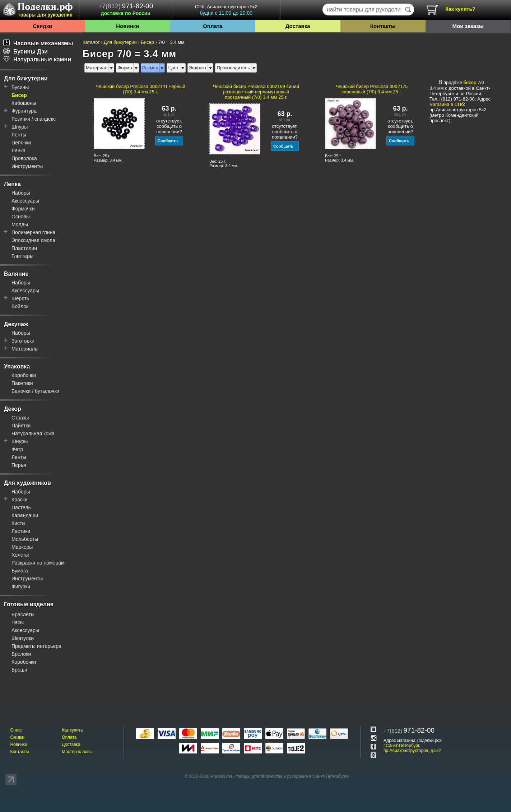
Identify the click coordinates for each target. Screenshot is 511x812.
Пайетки (21, 426)
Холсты (20, 555)
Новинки (127, 26)
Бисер (19, 95)
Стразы (20, 418)
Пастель (21, 507)
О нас (16, 730)
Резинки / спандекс (34, 119)
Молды (20, 224)
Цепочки (21, 143)
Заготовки (23, 341)
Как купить (72, 730)
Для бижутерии (26, 78)
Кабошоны (24, 103)
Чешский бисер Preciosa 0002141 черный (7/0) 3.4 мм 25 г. (140, 89)
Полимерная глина (33, 232)
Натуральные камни (37, 59)
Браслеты (23, 614)
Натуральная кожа (33, 433)
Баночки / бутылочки (35, 391)
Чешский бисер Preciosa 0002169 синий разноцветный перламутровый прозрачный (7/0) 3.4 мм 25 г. (256, 92)
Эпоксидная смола (33, 240)
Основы (21, 217)
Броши (19, 670)
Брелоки (21, 654)
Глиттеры (22, 256)
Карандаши (25, 515)
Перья (19, 465)
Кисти (18, 523)
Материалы (25, 349)
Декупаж (16, 324)
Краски (20, 500)
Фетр (17, 449)
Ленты (19, 135)
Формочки (23, 209)
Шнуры (20, 127)
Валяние (16, 274)
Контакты (383, 26)
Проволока (24, 158)
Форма (125, 68)
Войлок (20, 306)
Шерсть (20, 298)
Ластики (21, 531)
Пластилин (24, 248)
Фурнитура (24, 111)
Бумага (20, 571)
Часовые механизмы (38, 43)
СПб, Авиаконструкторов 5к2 (226, 10)
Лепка (12, 184)
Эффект (198, 68)
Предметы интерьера (36, 646)
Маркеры (22, 547)
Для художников (27, 483)
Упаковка (17, 366)
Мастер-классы (77, 752)
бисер (470, 82)
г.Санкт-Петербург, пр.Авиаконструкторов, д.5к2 (412, 748)
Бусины (20, 87)
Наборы (21, 193)
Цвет (173, 68)
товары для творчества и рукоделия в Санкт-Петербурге (292, 776)
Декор (13, 409)
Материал (97, 68)
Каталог (91, 42)
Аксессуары (25, 201)
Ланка (18, 150)
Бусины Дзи (25, 52)
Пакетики (22, 383)
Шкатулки (23, 638)
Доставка (298, 26)
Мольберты (25, 539)
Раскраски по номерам (38, 563)
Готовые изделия (29, 604)
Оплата (213, 26)
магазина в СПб (447, 104)
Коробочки (24, 375)
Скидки (43, 26)
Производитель (233, 68)
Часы (18, 622)
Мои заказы (468, 26)
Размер (150, 68)
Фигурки (21, 586)
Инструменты (27, 166)
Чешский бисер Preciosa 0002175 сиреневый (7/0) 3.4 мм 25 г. (372, 89)
